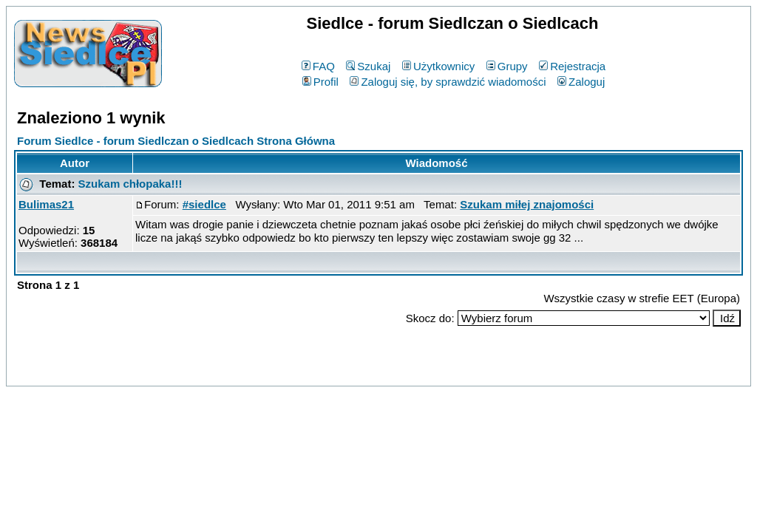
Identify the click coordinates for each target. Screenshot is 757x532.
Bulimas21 (46, 204)
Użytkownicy (438, 66)
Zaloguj (581, 82)
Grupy (507, 66)
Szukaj (368, 66)
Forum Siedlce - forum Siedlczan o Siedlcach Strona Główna (176, 141)
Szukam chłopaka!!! (130, 184)
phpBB (344, 372)
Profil (320, 82)
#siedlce (204, 204)
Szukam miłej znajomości (527, 204)
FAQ (318, 66)
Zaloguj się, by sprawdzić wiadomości (448, 82)
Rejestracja (572, 66)
